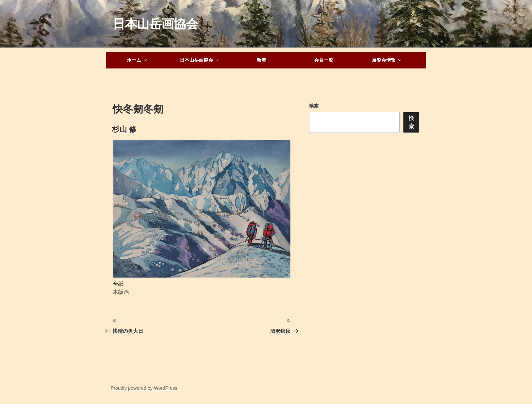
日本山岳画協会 (155, 24)
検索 (314, 106)
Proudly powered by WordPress (144, 388)
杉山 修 (124, 129)
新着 (261, 60)
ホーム (137, 60)
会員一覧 (324, 60)
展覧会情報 (387, 60)
